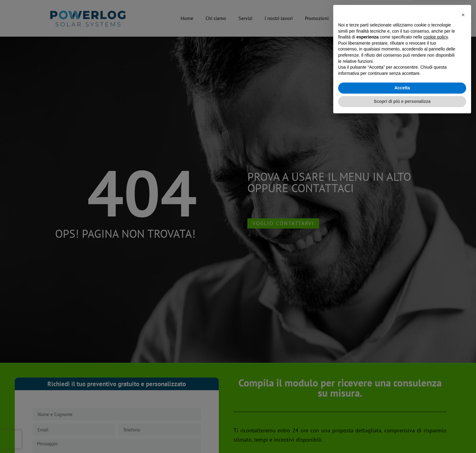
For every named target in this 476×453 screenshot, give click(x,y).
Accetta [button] (402, 423)
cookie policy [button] (436, 372)
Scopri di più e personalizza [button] (402, 436)
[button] (463, 350)
